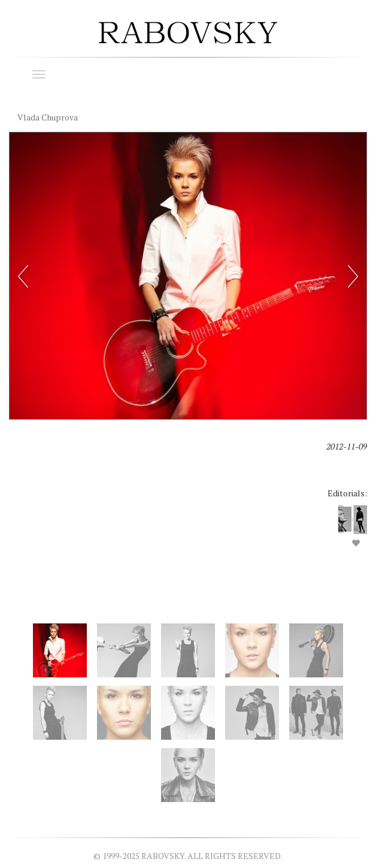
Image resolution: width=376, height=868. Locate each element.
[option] (188, 350)
